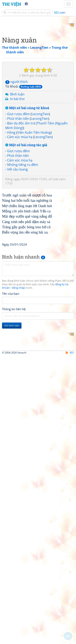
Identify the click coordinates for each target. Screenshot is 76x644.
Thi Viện (12, 4)
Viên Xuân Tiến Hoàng (34, 204)
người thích (17, 154)
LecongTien (40, 186)
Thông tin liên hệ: (14, 456)
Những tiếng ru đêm (23, 237)
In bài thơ (17, 171)
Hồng (11, 204)
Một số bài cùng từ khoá (27, 180)
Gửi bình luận (12, 473)
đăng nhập (18, 435)
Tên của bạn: (11, 441)
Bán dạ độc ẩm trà (21, 195)
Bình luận (17, 166)
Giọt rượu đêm (18, 186)
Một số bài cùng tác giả (26, 217)
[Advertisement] (38, 61)
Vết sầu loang (17, 241)
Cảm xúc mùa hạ (20, 209)
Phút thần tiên (18, 190)
